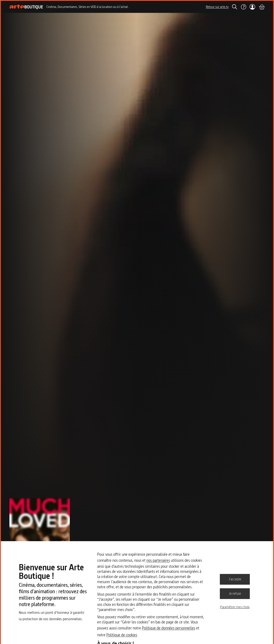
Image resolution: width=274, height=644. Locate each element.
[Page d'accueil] (26, 7)
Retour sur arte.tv (217, 7)
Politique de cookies (122, 635)
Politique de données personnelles (169, 628)
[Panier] (262, 7)
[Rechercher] (235, 7)
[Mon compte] (252, 7)
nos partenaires (158, 560)
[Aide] (243, 7)
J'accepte (235, 579)
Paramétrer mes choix (235, 607)
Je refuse (235, 593)
